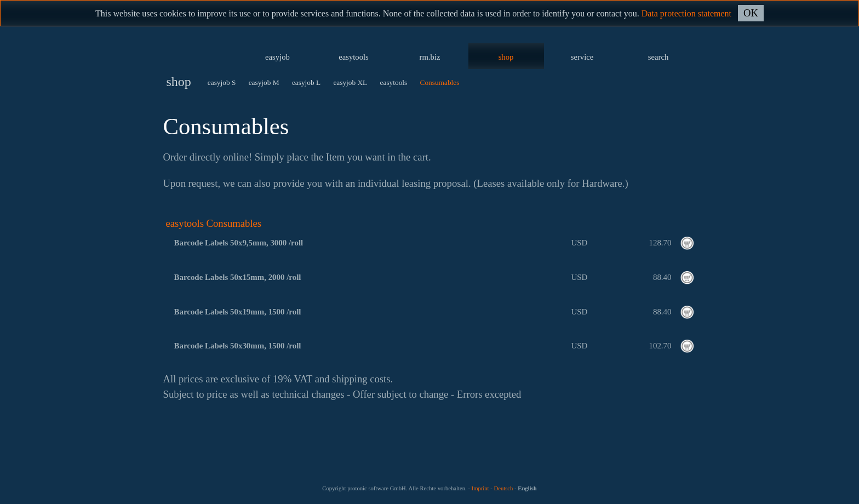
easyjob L (306, 82)
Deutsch (503, 488)
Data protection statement (686, 13)
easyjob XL (350, 82)
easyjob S (222, 82)
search (658, 57)
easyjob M (264, 82)
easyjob (277, 57)
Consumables (440, 82)
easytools (354, 57)
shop (506, 57)
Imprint (480, 488)
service (582, 57)
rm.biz (430, 57)
